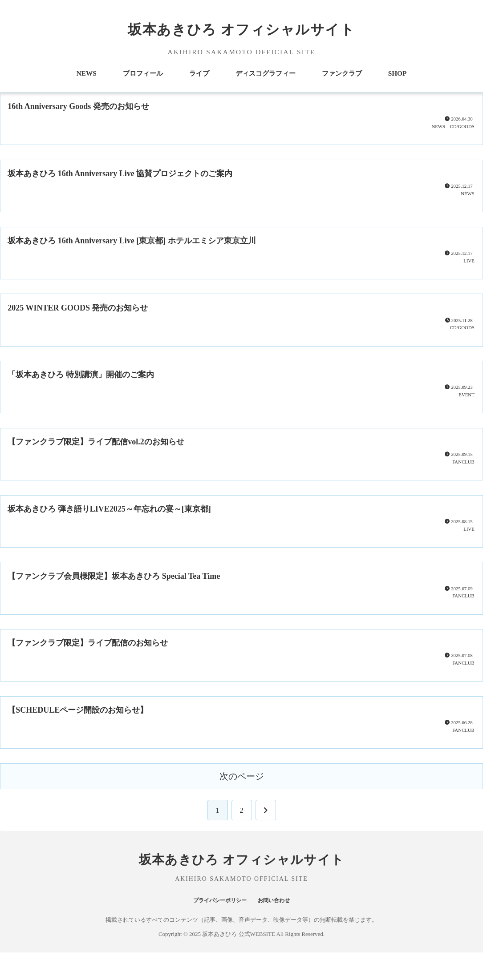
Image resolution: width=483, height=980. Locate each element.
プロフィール (143, 73)
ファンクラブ (342, 73)
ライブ (199, 73)
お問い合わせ (281, 927)
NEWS (87, 73)
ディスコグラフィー (266, 73)
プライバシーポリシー (215, 927)
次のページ (242, 804)
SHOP (398, 73)
